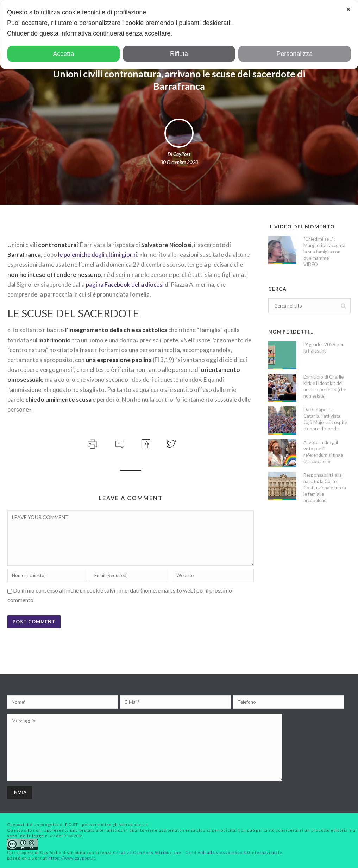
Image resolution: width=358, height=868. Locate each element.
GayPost (182, 154)
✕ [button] (348, 9)
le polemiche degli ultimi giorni (98, 255)
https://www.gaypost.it (72, 858)
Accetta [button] (63, 54)
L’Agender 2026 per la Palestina (324, 348)
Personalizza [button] (294, 54)
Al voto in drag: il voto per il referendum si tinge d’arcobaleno (323, 452)
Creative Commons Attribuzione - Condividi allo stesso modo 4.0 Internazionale (198, 852)
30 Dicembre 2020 (179, 162)
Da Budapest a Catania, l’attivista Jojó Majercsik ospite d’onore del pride (325, 419)
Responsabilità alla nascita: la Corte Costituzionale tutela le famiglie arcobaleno (325, 488)
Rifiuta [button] (179, 54)
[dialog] (179, 34)
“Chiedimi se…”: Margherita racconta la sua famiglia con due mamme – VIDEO (324, 252)
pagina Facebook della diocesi (125, 284)
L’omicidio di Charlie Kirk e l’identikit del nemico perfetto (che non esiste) (325, 386)
